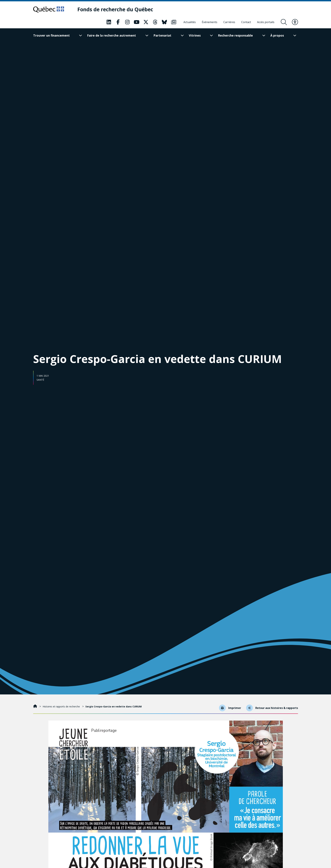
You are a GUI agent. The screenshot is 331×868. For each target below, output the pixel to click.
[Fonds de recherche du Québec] (115, 10)
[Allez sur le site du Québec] (49, 9)
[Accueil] (35, 706)
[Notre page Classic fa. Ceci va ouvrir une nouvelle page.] (109, 22)
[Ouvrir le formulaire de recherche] (284, 22)
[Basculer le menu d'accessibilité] (295, 22)
